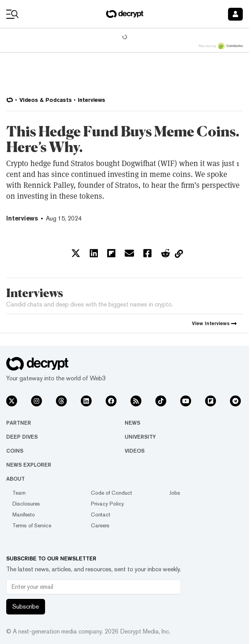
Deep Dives (22, 437)
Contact (101, 514)
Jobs (175, 493)
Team (19, 493)
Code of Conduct (111, 493)
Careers (100, 525)
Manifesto (24, 514)
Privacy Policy (107, 504)
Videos (135, 451)
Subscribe (26, 606)
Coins (15, 451)
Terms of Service (32, 525)
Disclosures (26, 504)
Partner (19, 423)
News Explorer (29, 465)
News (132, 423)
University (140, 437)
